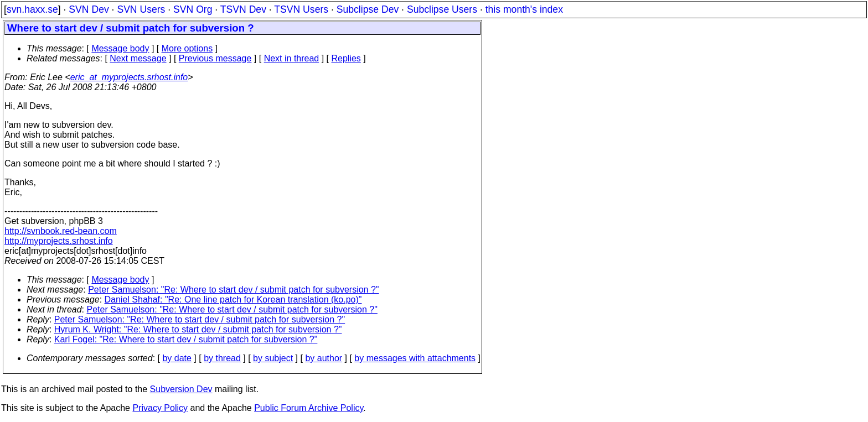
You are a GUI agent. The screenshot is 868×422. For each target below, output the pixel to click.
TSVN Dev (243, 9)
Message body (120, 48)
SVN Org (193, 9)
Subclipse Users (442, 9)
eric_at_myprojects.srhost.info (129, 77)
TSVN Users (301, 9)
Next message (138, 58)
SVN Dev (89, 9)
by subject (273, 358)
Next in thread (292, 58)
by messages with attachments (415, 358)
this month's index (524, 9)
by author (324, 358)
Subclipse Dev (368, 9)
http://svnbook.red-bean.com (61, 231)
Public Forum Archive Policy (309, 408)
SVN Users (141, 9)
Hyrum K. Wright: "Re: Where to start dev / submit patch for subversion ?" (198, 329)
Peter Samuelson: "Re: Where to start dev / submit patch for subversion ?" (233, 290)
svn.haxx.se (32, 9)
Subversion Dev (181, 389)
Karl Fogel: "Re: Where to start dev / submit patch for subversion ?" (186, 339)
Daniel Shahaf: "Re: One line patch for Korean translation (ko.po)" (233, 299)
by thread (222, 358)
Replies (346, 58)
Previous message (215, 58)
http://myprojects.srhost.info (59, 241)
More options (187, 48)
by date (177, 358)
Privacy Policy (160, 408)
